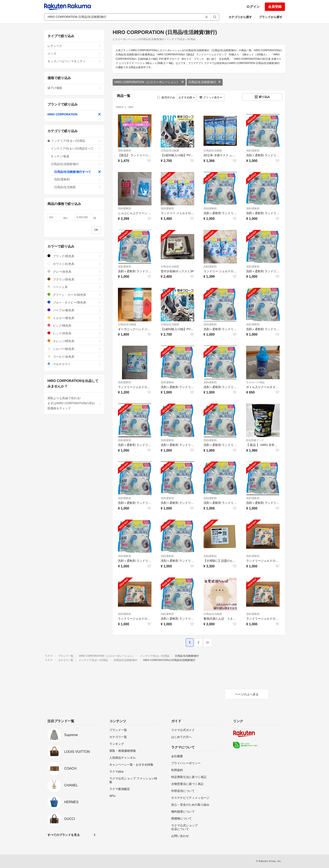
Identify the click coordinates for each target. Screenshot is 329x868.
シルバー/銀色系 (74, 349)
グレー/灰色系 (74, 272)
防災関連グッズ (255, 440)
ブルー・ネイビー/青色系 (74, 302)
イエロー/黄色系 (74, 318)
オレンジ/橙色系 (74, 341)
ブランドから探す (271, 17)
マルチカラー (74, 364)
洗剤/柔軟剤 (125, 151)
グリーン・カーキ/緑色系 (74, 295)
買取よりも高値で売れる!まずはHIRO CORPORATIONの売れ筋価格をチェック (74, 403)
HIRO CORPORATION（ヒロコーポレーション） (149, 82)
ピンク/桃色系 (74, 325)
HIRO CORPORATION (74, 114)
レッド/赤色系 (74, 333)
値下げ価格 (74, 88)
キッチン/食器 (76, 156)
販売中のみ (166, 97)
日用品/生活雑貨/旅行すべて (78, 172)
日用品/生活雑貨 (170, 151)
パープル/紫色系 (74, 310)
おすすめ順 (187, 97)
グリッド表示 (211, 97)
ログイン (253, 7)
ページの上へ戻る (247, 694)
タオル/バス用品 (255, 382)
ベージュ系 (74, 287)
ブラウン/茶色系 (74, 279)
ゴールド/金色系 (74, 356)
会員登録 (275, 7)
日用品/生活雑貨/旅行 (205, 82)
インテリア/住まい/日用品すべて (76, 149)
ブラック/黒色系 (74, 256)
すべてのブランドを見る (64, 835)
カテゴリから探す (240, 17)
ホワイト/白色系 (74, 264)
